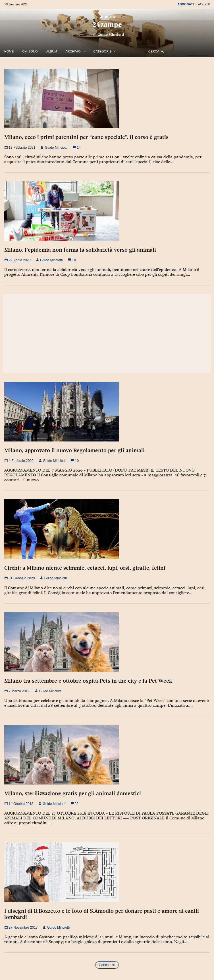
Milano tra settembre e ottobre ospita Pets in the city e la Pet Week (88, 681)
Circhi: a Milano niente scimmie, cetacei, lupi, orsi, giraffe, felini (85, 568)
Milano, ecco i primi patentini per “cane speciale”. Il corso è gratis (86, 137)
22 (75, 804)
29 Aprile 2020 (17, 260)
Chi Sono (30, 51)
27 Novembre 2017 (21, 928)
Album (51, 51)
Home (9, 51)
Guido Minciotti (111, 35)
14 (77, 148)
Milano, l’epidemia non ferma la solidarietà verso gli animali (80, 250)
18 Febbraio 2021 (20, 148)
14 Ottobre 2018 (19, 804)
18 (72, 260)
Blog (107, 17)
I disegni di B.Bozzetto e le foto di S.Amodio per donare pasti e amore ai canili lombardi (102, 914)
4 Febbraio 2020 (19, 461)
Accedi (204, 4)
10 (75, 461)
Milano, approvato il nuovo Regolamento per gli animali (74, 450)
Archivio (73, 51)
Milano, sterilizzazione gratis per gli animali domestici (73, 793)
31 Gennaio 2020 (19, 578)
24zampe (107, 25)
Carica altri (107, 965)
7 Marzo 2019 (17, 691)
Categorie (103, 51)
